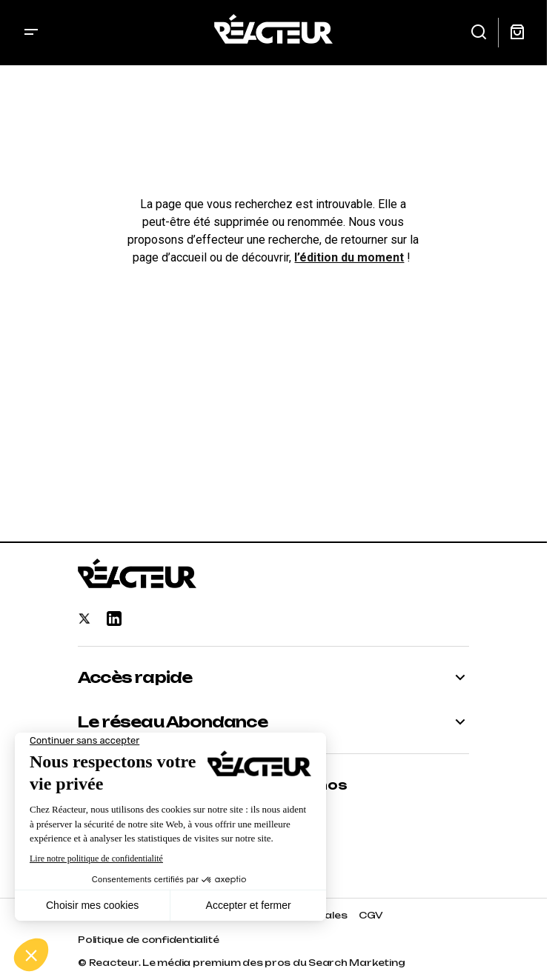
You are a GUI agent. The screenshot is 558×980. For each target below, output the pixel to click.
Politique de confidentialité (148, 940)
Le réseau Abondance (173, 722)
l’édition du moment (349, 257)
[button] (31, 33)
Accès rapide (135, 678)
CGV (371, 915)
